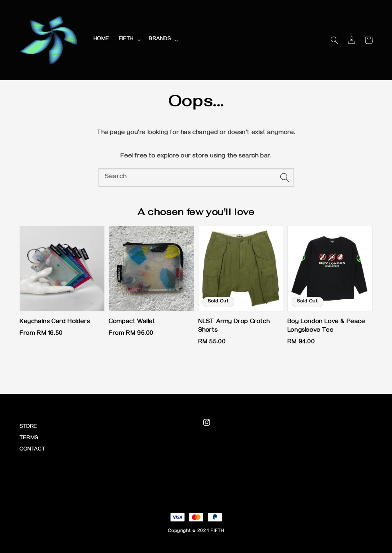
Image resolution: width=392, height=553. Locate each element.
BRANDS (160, 40)
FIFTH (126, 40)
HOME (101, 40)
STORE (28, 427)
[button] (334, 40)
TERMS (29, 439)
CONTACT (32, 450)
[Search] (285, 177)
